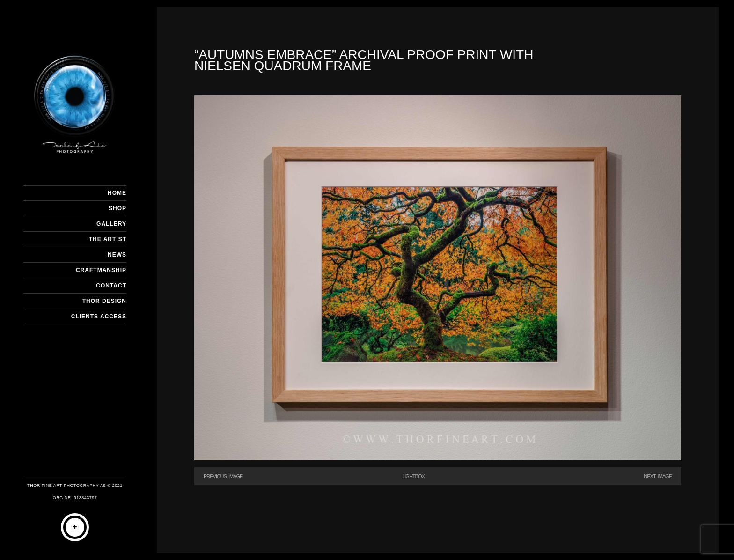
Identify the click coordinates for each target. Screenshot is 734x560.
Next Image (658, 476)
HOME (117, 193)
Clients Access (99, 317)
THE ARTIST (108, 239)
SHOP (117, 208)
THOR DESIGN (104, 301)
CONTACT (111, 286)
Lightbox (413, 476)
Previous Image (223, 476)
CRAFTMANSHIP (101, 270)
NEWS (117, 255)
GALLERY (111, 224)
